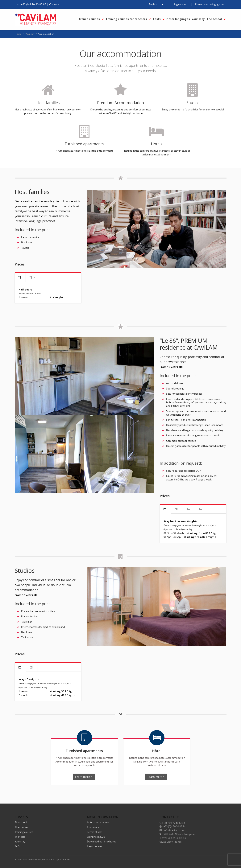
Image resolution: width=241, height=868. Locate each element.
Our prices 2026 (96, 836)
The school (21, 822)
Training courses (24, 831)
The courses (22, 826)
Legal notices (94, 845)
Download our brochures (101, 841)
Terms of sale (94, 831)
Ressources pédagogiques (210, 4)
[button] (153, 4)
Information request (99, 822)
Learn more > (84, 777)
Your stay (20, 841)
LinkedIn (207, 858)
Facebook (191, 858)
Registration (180, 4)
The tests (20, 836)
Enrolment (93, 826)
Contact (54, 4)
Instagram (215, 858)
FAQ (17, 845)
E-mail (223, 858)
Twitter (199, 858)
